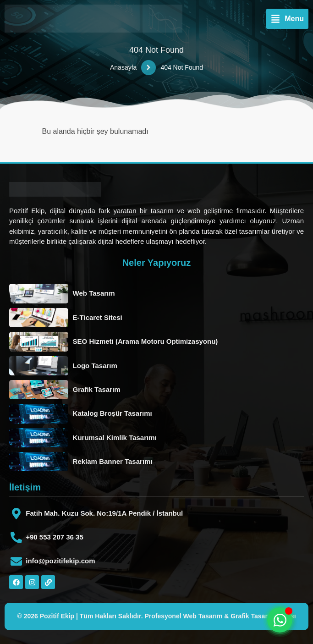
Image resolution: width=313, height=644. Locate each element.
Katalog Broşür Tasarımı (113, 413)
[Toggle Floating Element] (280, 620)
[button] (287, 19)
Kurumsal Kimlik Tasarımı (115, 438)
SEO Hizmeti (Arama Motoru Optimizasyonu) (146, 341)
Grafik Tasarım (97, 389)
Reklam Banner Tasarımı (113, 461)
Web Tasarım (94, 293)
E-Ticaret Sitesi (98, 317)
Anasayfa (123, 67)
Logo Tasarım (95, 366)
